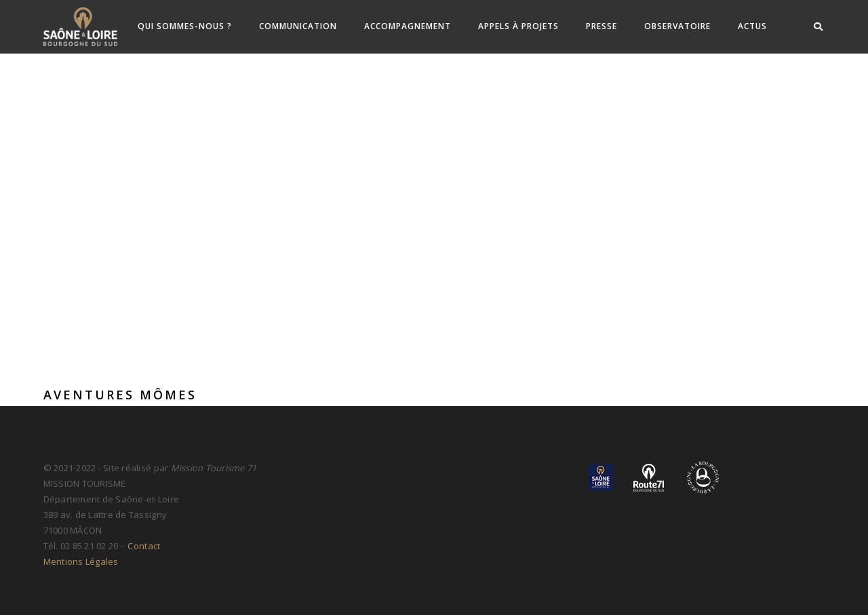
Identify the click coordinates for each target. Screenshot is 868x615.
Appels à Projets (518, 26)
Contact (143, 546)
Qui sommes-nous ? (185, 26)
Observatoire (677, 26)
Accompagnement (408, 26)
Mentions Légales (81, 561)
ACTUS (752, 26)
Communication (298, 26)
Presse (601, 26)
